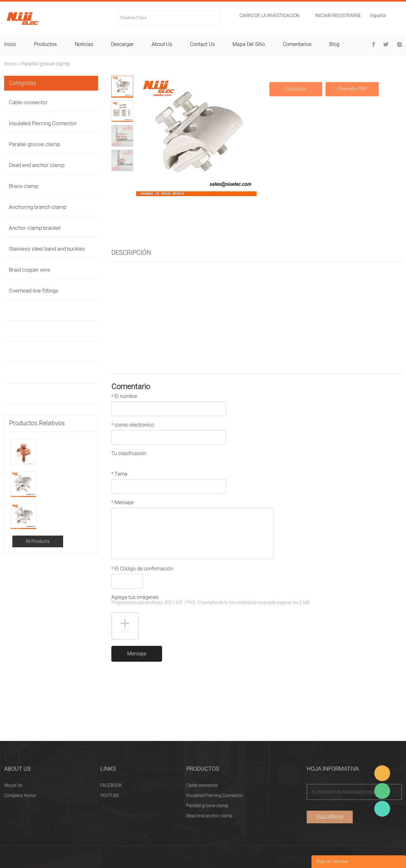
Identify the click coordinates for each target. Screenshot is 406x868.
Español (378, 16)
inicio (10, 44)
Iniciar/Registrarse (338, 16)
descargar (122, 44)
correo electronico (133, 426)
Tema (119, 475)
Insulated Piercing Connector (43, 123)
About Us (13, 785)
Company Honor (20, 796)
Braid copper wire (29, 270)
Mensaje (122, 503)
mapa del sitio (249, 44)
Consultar (296, 89)
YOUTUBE (110, 796)
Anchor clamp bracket (35, 228)
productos (45, 44)
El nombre (124, 397)
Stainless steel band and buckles (47, 249)
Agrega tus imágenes (211, 600)
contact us (202, 44)
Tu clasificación (129, 454)
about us (162, 44)
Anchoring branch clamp (38, 207)
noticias (84, 44)
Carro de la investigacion (269, 16)
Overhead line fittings (34, 291)
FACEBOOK (111, 785)
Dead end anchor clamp (37, 165)
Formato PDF (352, 89)
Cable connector (28, 103)
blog (334, 44)
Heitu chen (382, 809)
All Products (38, 541)
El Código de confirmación (142, 569)
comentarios (297, 44)
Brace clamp (24, 186)
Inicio (10, 64)
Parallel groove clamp (46, 64)
